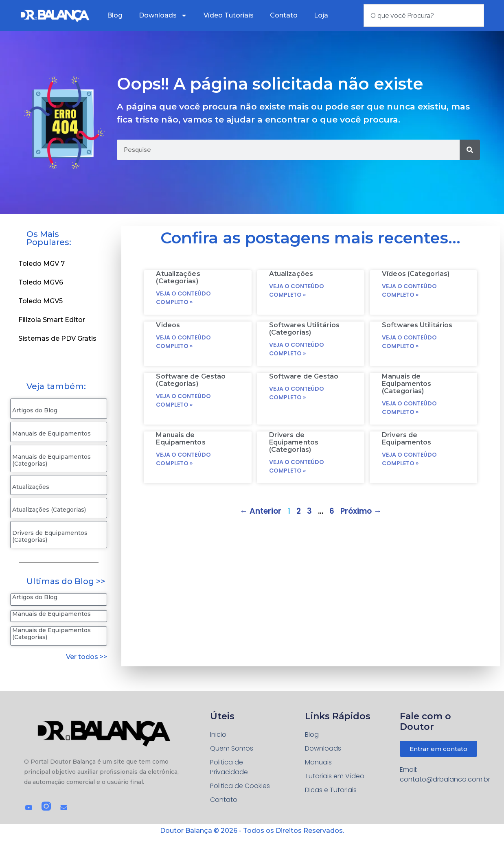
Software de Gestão (304, 376)
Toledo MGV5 (41, 301)
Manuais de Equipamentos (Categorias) (51, 460)
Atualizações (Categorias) (49, 510)
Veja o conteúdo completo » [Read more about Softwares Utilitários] (409, 342)
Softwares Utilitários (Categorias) (304, 329)
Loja (321, 15)
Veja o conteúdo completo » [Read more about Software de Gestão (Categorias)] (183, 400)
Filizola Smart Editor (52, 320)
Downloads (163, 15)
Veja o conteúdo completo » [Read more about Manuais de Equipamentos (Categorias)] (409, 408)
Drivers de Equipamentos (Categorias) (50, 536)
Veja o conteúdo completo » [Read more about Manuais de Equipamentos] (183, 459)
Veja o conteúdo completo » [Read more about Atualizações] (297, 290)
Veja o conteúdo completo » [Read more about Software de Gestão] (297, 393)
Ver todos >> (87, 657)
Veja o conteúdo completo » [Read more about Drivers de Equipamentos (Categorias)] (297, 466)
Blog (115, 15)
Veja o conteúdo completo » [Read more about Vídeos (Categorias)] (409, 290)
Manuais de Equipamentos (51, 434)
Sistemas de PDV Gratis (57, 338)
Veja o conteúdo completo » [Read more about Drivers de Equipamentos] (409, 459)
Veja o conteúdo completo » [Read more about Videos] (183, 342)
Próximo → (361, 511)
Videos (168, 325)
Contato (284, 15)
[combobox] (424, 15)
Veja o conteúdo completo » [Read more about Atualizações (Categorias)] (183, 298)
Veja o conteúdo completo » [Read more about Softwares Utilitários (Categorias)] (297, 349)
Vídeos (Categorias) (416, 274)
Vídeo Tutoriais (229, 15)
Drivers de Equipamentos (406, 439)
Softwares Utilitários (417, 325)
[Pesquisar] (470, 150)
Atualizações (31, 487)
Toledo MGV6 (41, 282)
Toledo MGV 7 (42, 264)
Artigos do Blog (35, 410)
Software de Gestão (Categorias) (191, 380)
